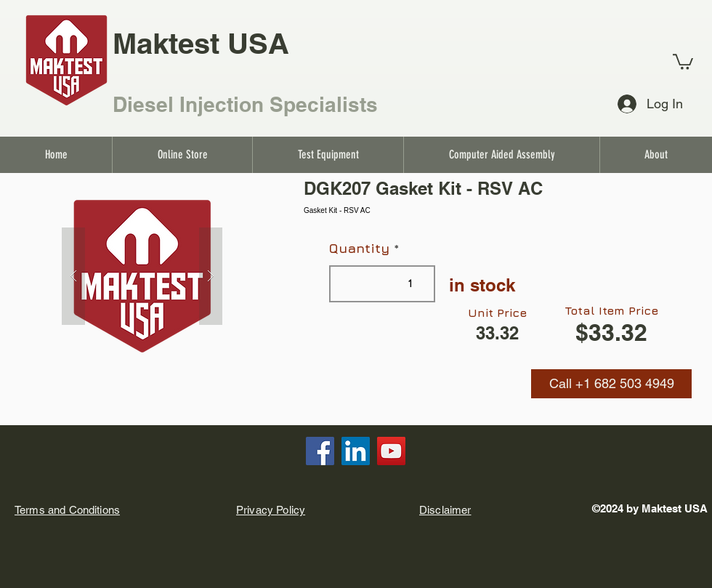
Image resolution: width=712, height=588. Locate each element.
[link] (683, 61)
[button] (611, 384)
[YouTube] (391, 451)
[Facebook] (320, 451)
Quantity (359, 249)
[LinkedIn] (356, 451)
